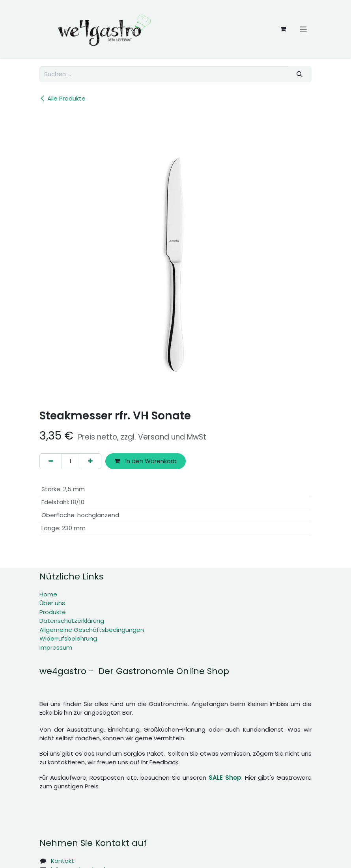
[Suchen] (300, 74)
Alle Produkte (63, 98)
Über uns (52, 603)
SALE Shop (225, 778)
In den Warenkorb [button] (146, 461)
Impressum (56, 647)
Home (48, 594)
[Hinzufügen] (90, 461)
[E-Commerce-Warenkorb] (283, 29)
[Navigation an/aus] (303, 29)
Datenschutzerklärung (72, 621)
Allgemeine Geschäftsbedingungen (92, 630)
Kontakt (63, 861)
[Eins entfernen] (51, 461)
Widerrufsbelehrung (68, 638)
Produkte (53, 612)
